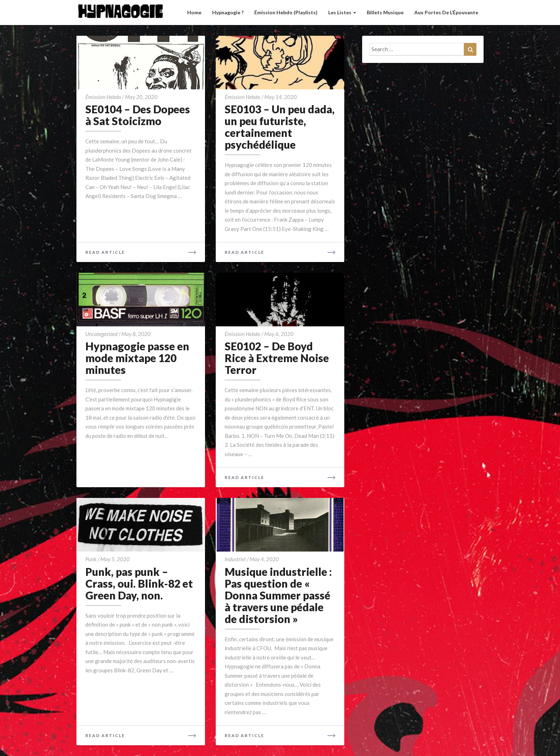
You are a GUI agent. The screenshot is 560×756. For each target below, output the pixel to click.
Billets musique (385, 12)
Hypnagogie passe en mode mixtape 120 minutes (137, 358)
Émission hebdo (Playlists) (286, 12)
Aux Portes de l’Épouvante (446, 12)
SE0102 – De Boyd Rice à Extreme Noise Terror (277, 358)
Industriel (235, 559)
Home (194, 12)
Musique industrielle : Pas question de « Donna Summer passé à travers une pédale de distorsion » (278, 595)
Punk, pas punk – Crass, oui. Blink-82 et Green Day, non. (139, 583)
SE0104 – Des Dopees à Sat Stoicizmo (138, 115)
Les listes (342, 12)
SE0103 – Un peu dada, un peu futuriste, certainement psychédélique (280, 127)
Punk (91, 559)
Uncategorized (101, 334)
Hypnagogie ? (228, 12)
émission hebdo (103, 97)
